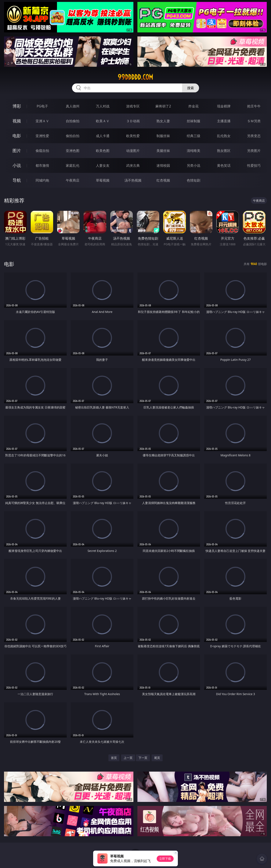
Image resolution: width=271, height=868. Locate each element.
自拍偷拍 (73, 121)
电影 (17, 136)
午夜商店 (73, 180)
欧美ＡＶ (103, 121)
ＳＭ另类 (254, 121)
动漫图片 (133, 151)
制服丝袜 (163, 136)
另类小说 (194, 165)
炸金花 (194, 106)
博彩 (17, 106)
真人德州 (73, 106)
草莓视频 (103, 180)
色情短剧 (194, 180)
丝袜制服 (194, 121)
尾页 (157, 758)
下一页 (143, 758)
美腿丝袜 (163, 151)
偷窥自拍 (42, 151)
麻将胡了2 (163, 106)
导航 (17, 180)
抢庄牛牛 (254, 106)
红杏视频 (163, 180)
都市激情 (42, 165)
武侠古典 (133, 165)
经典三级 (194, 136)
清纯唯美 (194, 151)
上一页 (128, 758)
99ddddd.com (135, 77)
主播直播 (224, 121)
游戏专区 (133, 106)
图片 (17, 151)
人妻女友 (103, 165)
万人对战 (103, 106)
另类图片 (254, 151)
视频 (17, 121)
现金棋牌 (224, 106)
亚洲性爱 (42, 136)
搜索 (191, 88)
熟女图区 (224, 151)
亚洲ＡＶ (42, 121)
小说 (17, 165)
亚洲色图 (73, 151)
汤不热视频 (133, 180)
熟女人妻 (163, 121)
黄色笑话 (224, 165)
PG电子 (42, 106)
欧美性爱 (133, 136)
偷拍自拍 (73, 136)
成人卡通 (103, 136)
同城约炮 (42, 180)
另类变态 (254, 136)
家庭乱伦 (73, 165)
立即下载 (165, 859)
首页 (114, 758)
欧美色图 (103, 151)
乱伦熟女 (224, 136)
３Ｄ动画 (133, 121)
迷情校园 (163, 165)
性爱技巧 (254, 165)
